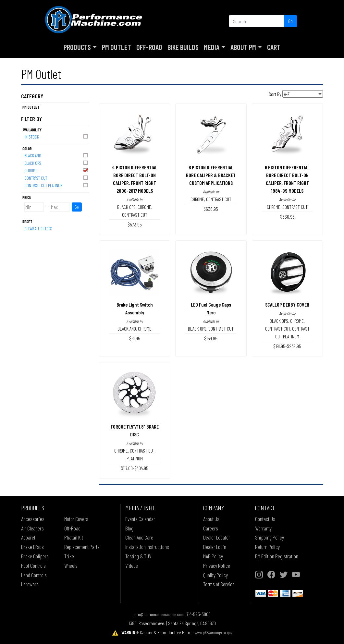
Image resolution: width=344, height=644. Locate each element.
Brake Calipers (35, 556)
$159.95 (211, 338)
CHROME (56, 170)
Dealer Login (215, 547)
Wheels (71, 565)
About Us (211, 519)
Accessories (33, 519)
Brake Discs (32, 547)
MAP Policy (213, 556)
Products (77, 47)
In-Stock (56, 136)
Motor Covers (76, 519)
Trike (69, 556)
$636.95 (211, 209)
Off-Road (149, 47)
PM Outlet (117, 47)
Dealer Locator (217, 537)
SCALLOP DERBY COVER (287, 304)
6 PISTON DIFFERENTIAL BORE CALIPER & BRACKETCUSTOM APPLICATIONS (211, 175)
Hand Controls (34, 575)
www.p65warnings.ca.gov (214, 632)
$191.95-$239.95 (287, 346)
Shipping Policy (270, 537)
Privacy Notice (217, 565)
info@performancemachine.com (159, 614)
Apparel (28, 537)
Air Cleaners (32, 528)
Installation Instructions (147, 547)
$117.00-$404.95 (135, 468)
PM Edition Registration (277, 556)
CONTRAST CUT (56, 178)
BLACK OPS (56, 163)
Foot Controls (33, 565)
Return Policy (267, 547)
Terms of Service (219, 584)
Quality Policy (215, 575)
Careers (211, 528)
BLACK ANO (56, 155)
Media (212, 47)
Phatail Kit (74, 537)
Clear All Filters (38, 229)
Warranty (263, 528)
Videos (132, 565)
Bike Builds (183, 47)
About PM (243, 47)
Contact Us (265, 519)
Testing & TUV (138, 556)
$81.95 (135, 338)
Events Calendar (140, 519)
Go (290, 21)
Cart (274, 47)
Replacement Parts (82, 547)
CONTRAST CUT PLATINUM (56, 185)
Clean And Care (139, 537)
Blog (129, 528)
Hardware (30, 584)
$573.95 (135, 224)
